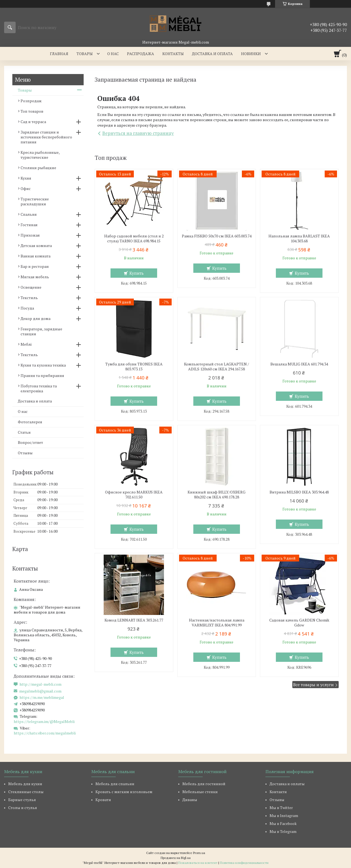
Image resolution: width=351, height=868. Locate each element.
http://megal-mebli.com (40, 684)
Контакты (173, 54)
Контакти (278, 792)
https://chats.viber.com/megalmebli (45, 733)
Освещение (31, 287)
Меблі (26, 344)
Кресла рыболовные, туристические (40, 155)
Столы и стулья (23, 808)
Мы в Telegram (283, 831)
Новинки (251, 54)
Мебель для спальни (115, 784)
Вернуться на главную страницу (138, 133)
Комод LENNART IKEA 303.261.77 (134, 620)
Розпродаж (31, 101)
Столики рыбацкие (38, 168)
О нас (113, 54)
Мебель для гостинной (204, 784)
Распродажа (141, 54)
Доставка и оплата (212, 54)
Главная (59, 54)
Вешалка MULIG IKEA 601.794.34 (299, 364)
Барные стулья (22, 800)
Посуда (27, 308)
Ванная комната (36, 256)
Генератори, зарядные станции (41, 331)
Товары (85, 54)
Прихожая (30, 235)
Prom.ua (199, 853)
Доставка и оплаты (287, 784)
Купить (137, 273)
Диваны (190, 800)
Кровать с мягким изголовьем (124, 792)
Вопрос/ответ (30, 442)
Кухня (26, 178)
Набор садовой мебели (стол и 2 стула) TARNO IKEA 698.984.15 (134, 239)
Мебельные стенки (200, 792)
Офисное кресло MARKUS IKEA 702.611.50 (134, 495)
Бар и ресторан (35, 266)
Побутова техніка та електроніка (39, 388)
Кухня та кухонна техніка (43, 365)
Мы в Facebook (283, 823)
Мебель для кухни (25, 784)
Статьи (24, 432)
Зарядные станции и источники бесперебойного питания (46, 137)
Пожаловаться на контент (198, 863)
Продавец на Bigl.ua (176, 858)
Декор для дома (36, 318)
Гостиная (29, 225)
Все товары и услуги (313, 685)
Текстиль (29, 298)
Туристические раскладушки (35, 201)
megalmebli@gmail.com (40, 691)
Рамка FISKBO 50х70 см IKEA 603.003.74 (217, 236)
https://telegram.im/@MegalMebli (44, 721)
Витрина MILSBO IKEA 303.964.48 (299, 492)
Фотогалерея (30, 422)
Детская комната (36, 246)
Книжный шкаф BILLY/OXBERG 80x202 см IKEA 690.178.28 (216, 495)
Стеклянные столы (26, 792)
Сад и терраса (33, 122)
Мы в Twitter (281, 808)
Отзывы (25, 453)
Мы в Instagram (284, 815)
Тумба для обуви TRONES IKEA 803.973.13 (134, 367)
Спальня (29, 214)
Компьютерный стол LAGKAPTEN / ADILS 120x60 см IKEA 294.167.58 (216, 367)
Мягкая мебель (35, 277)
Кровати (103, 800)
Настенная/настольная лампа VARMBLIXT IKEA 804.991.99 (217, 623)
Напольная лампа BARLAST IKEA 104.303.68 (299, 239)
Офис (26, 188)
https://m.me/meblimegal (42, 697)
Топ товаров (32, 111)
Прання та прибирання (42, 375)
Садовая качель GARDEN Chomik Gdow (299, 623)
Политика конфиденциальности (244, 863)
